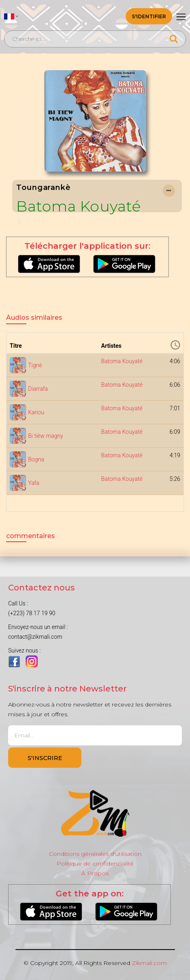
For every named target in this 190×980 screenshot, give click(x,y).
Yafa (34, 483)
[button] (11, 16)
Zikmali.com (149, 963)
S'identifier (149, 16)
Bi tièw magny (46, 436)
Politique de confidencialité (95, 864)
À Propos (95, 873)
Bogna (36, 459)
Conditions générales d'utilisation (95, 854)
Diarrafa (38, 389)
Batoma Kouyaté (79, 206)
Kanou (36, 412)
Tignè (35, 365)
